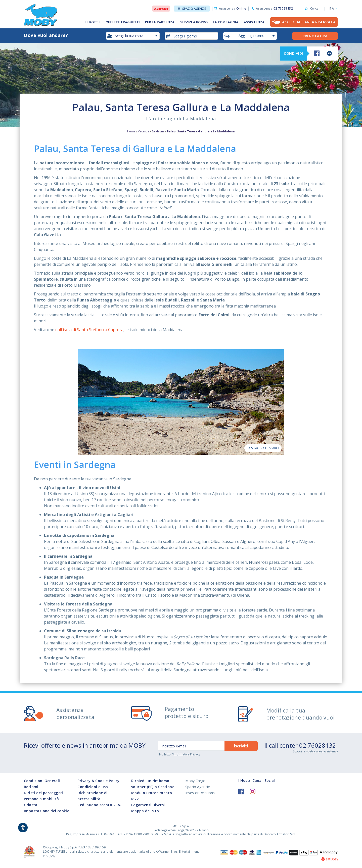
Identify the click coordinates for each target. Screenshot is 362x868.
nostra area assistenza (322, 751)
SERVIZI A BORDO (194, 22)
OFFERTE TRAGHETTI (123, 22)
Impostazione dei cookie (47, 811)
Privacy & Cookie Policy (98, 781)
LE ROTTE (93, 22)
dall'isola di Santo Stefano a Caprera (89, 330)
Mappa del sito (145, 811)
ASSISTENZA (254, 22)
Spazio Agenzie (192, 9)
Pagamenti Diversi (148, 805)
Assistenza (233, 8)
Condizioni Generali (42, 781)
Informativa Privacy (187, 754)
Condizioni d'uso (93, 787)
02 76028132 (318, 745)
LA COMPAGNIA (226, 22)
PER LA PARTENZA (160, 22)
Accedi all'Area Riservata (309, 22)
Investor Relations (200, 793)
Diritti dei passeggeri (43, 793)
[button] (331, 9)
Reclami (31, 787)
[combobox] (192, 36)
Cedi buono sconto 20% (99, 805)
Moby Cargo (195, 781)
